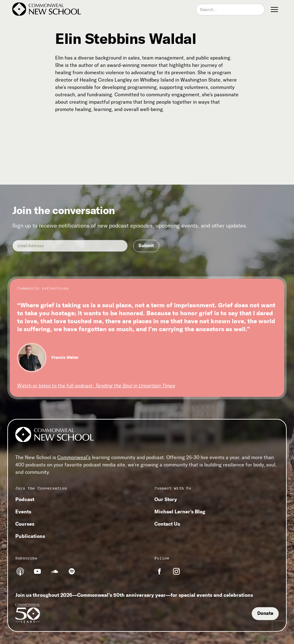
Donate (265, 613)
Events (23, 512)
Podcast (25, 499)
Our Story (166, 499)
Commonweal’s (74, 457)
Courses (25, 524)
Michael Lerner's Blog (180, 512)
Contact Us (167, 524)
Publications (30, 536)
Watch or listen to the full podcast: (96, 386)
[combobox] (230, 10)
